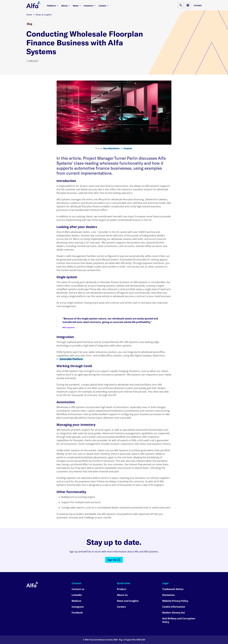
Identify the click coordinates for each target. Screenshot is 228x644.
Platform (53, 6)
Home (29, 15)
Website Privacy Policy (175, 601)
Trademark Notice (173, 589)
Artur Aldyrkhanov (111, 148)
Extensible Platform (71, 359)
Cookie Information (174, 607)
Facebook (77, 613)
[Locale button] (188, 5)
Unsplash (128, 148)
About (66, 6)
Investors (90, 6)
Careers (104, 6)
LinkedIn (77, 595)
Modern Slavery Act (174, 613)
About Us (122, 595)
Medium (76, 601)
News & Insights (44, 15)
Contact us (78, 589)
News (77, 6)
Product (122, 589)
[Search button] (181, 5)
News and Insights (128, 601)
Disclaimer (168, 595)
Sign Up (114, 560)
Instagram (78, 607)
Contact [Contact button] (198, 5)
